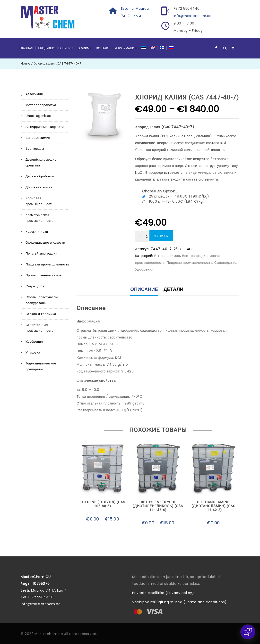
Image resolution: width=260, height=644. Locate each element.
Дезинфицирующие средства (41, 162)
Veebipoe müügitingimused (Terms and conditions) (179, 602)
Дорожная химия (39, 187)
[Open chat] (248, 632)
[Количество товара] (142, 236)
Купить (161, 235)
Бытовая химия (37, 137)
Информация (126, 48)
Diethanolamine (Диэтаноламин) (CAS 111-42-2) (213, 506)
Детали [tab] (174, 289)
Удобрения (34, 335)
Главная (26, 48)
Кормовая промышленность (47, 198)
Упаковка (33, 346)
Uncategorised (38, 116)
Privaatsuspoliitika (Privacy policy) (163, 593)
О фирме (84, 48)
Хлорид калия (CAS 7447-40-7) (58, 63)
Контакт (103, 48)
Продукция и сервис (55, 48)
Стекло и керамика (40, 308)
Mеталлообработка (41, 105)
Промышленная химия (43, 269)
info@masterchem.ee (193, 16)
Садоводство (36, 280)
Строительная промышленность (39, 322)
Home (26, 63)
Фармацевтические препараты (41, 360)
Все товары (35, 148)
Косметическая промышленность (39, 212)
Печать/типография (41, 247)
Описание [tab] (144, 289)
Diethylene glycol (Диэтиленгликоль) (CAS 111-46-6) (158, 506)
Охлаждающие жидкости (45, 236)
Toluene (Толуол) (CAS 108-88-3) (103, 504)
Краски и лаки (36, 226)
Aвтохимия (34, 94)
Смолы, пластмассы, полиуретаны (42, 294)
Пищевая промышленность (47, 258)
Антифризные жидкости (44, 127)
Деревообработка (39, 176)
